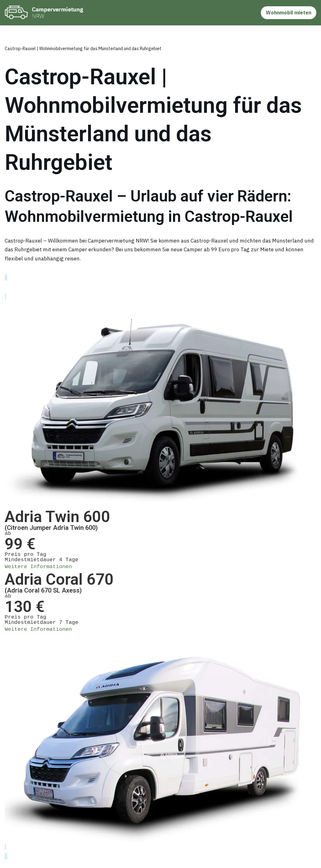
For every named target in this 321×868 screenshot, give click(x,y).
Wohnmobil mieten (289, 13)
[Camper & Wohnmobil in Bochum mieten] (45, 13)
